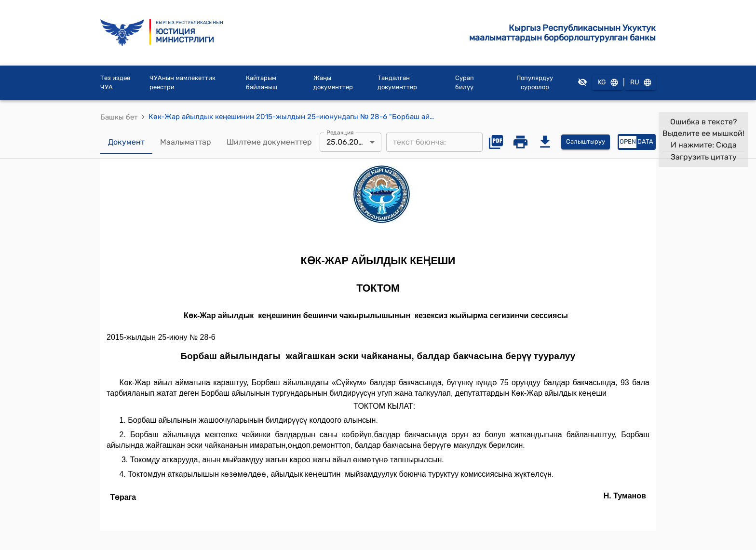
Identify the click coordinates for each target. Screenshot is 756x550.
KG (607, 83)
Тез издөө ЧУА (115, 83)
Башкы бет (119, 117)
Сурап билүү (465, 83)
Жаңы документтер (333, 83)
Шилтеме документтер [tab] (269, 142)
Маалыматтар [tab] (186, 142)
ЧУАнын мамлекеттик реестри (182, 83)
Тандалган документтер (397, 83)
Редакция (340, 132)
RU (640, 83)
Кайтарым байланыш (262, 83)
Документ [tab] (126, 142)
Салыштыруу (586, 142)
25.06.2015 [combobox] (346, 142)
